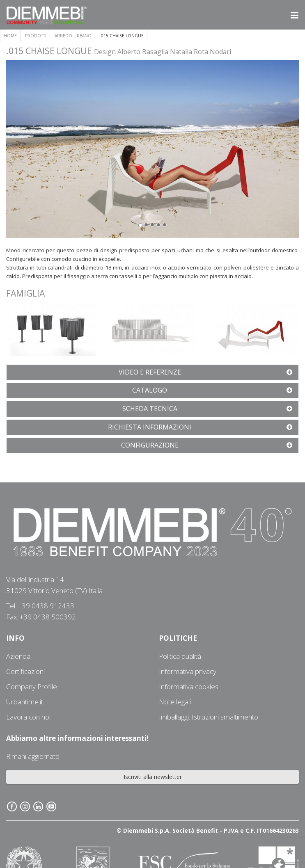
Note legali (175, 702)
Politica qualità (180, 656)
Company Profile (32, 686)
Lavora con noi (28, 717)
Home (10, 36)
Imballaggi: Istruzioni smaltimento (209, 717)
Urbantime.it (25, 702)
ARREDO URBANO (73, 36)
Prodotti (36, 36)
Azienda (18, 656)
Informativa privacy (188, 671)
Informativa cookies (189, 686)
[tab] (152, 372)
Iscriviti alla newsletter (153, 777)
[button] (78, 149)
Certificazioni (25, 671)
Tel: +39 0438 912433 (40, 606)
